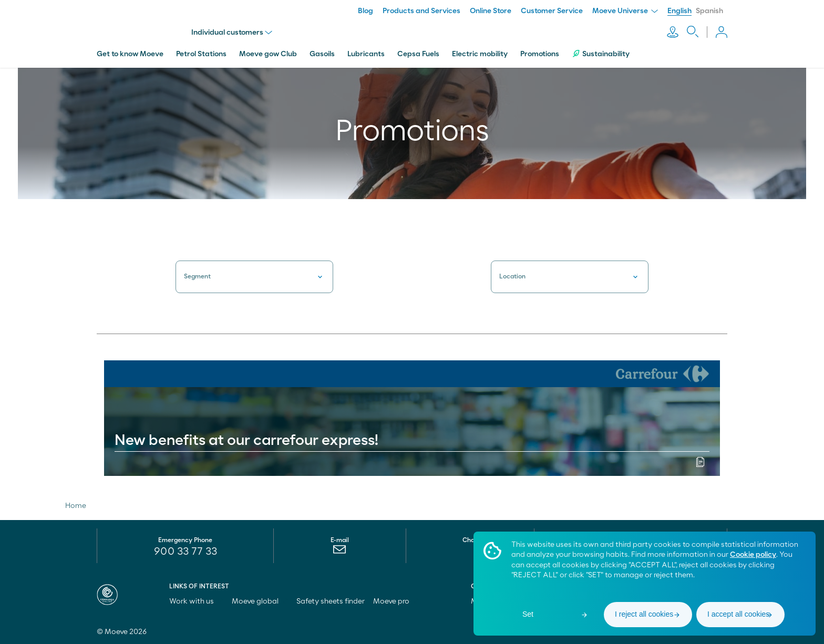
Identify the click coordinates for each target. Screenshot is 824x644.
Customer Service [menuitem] (552, 11)
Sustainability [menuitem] (601, 54)
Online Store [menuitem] (491, 11)
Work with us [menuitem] (196, 601)
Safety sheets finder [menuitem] (331, 601)
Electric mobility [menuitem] (480, 54)
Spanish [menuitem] (709, 11)
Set (528, 614)
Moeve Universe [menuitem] (625, 11)
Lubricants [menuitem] (366, 54)
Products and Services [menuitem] (421, 11)
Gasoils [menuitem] (322, 54)
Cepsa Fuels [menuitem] (418, 54)
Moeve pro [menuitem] (396, 601)
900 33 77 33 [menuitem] (186, 552)
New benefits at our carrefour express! (246, 441)
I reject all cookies (644, 614)
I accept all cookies (738, 614)
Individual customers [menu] (232, 33)
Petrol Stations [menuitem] (201, 54)
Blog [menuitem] (365, 11)
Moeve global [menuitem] (260, 601)
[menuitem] (340, 552)
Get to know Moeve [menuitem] (130, 54)
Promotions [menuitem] (540, 54)
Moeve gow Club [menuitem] (268, 54)
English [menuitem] (679, 11)
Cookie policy (753, 555)
